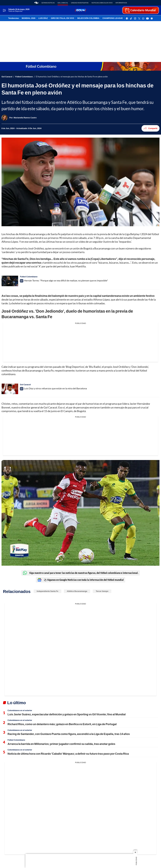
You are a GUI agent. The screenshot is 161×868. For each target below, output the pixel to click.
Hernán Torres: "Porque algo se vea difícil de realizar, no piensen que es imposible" (66, 280)
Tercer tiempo (102, 591)
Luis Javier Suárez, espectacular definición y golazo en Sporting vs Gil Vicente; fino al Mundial (67, 714)
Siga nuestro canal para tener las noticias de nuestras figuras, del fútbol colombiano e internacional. (81, 573)
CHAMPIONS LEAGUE (113, 18)
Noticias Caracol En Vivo (102, 3)
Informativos (121, 3)
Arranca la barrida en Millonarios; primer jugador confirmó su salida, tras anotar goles (61, 744)
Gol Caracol (63, 3)
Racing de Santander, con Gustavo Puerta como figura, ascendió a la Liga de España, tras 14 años (69, 734)
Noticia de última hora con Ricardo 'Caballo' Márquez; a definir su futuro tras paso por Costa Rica (68, 754)
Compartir (151, 128)
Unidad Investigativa (80, 3)
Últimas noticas (48, 3)
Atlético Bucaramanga (77, 591)
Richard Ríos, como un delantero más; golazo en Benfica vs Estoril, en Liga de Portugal (62, 724)
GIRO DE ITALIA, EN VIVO (62, 18)
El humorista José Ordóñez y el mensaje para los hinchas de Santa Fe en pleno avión (72, 77)
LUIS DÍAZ (43, 18)
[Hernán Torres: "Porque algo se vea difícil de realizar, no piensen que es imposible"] (10, 281)
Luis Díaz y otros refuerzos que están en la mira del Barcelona (55, 388)
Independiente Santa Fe (47, 591)
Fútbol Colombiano (24, 77)
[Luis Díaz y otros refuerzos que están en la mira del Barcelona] (10, 389)
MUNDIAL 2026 (29, 18)
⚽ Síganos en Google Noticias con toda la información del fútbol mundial (80, 580)
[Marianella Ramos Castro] (25, 118)
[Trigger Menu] (4, 10)
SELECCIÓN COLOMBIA (88, 18)
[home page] (36, 3)
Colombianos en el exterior (20, 710)
